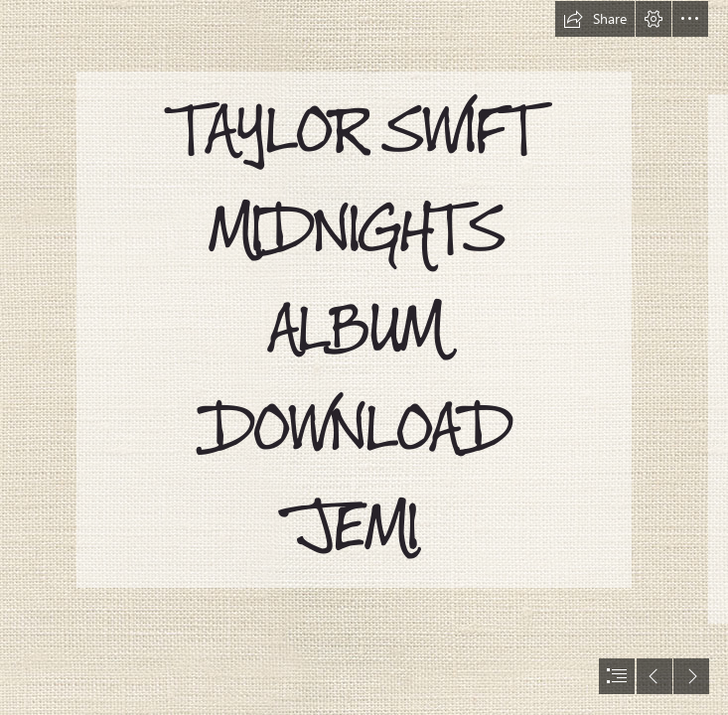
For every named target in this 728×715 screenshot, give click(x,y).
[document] (364, 357)
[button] (595, 19)
